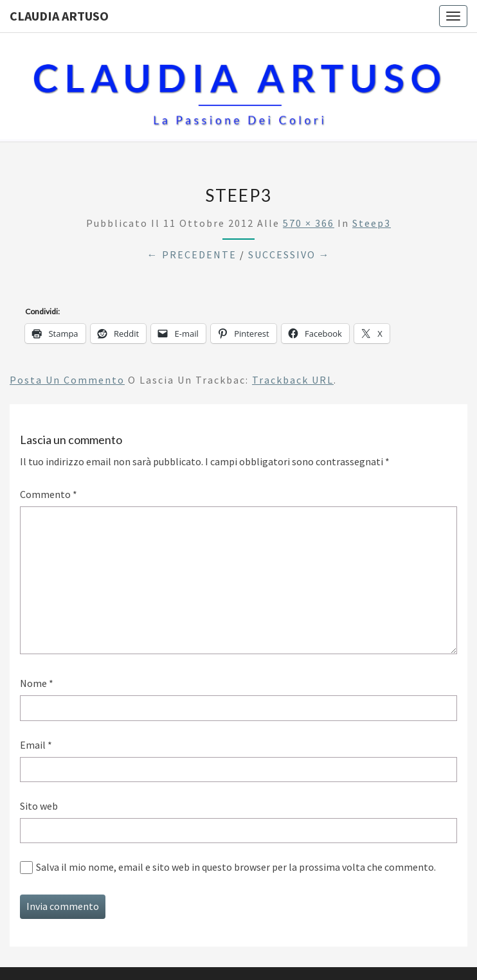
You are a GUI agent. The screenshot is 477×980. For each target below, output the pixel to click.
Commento (49, 494)
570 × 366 (309, 223)
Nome (37, 683)
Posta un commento (67, 380)
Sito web (39, 806)
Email (36, 745)
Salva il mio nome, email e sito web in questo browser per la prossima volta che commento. (236, 867)
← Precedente (192, 254)
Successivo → (289, 254)
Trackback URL (293, 380)
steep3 (372, 223)
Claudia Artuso (59, 16)
